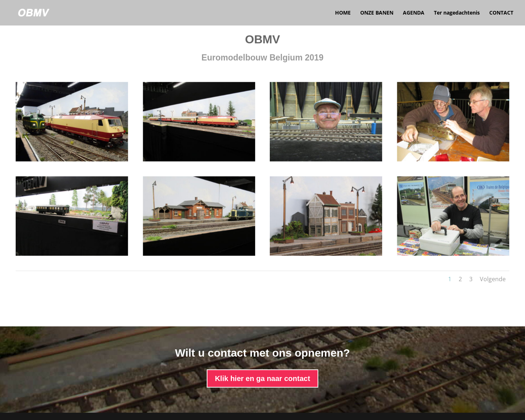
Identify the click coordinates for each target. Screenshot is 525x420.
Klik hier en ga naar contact (262, 378)
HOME (343, 13)
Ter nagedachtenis (457, 13)
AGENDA (414, 13)
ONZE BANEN (377, 13)
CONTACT (501, 13)
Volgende (493, 279)
